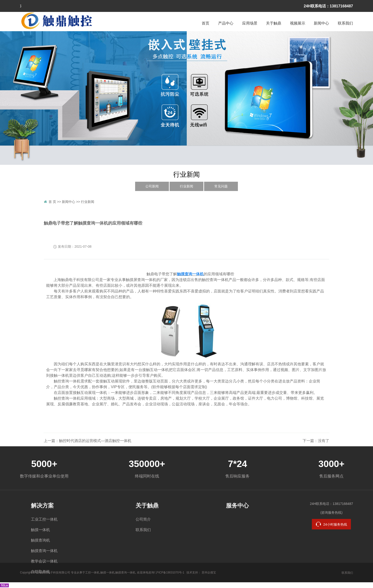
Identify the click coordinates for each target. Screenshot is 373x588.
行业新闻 (186, 186)
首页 (206, 23)
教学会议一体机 (44, 561)
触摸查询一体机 (44, 551)
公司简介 (143, 519)
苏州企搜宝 (209, 573)
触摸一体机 (40, 530)
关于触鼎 (274, 23)
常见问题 (221, 186)
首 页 (52, 202)
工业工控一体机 (44, 519)
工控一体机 (92, 573)
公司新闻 (152, 186)
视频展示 (298, 23)
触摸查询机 (40, 540)
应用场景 (250, 23)
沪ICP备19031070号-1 (170, 573)
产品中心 (226, 23)
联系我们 (345, 23)
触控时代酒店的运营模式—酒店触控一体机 (95, 441)
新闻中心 (321, 23)
